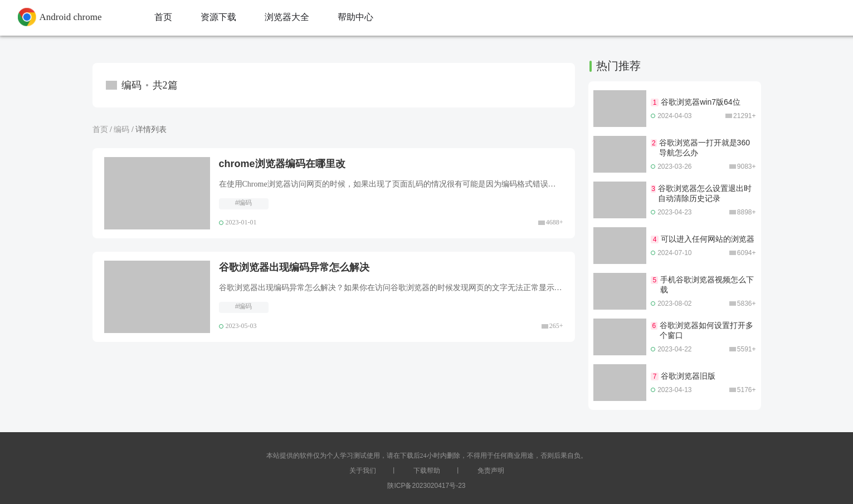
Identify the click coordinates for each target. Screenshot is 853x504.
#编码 (244, 203)
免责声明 (491, 471)
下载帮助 (427, 471)
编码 (121, 129)
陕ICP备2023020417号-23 (426, 486)
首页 (100, 129)
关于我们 (363, 471)
